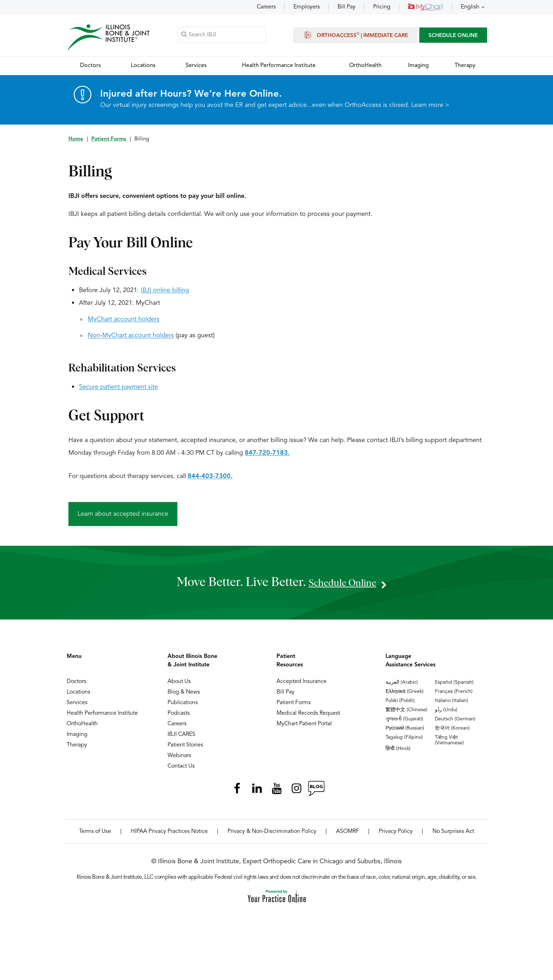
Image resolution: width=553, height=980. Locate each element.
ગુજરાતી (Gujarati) (404, 722)
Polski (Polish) (400, 703)
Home (76, 142)
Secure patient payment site (119, 390)
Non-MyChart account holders (131, 338)
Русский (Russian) (405, 731)
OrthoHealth (82, 727)
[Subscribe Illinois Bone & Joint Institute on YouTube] (276, 791)
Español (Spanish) (454, 685)
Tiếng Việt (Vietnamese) (449, 743)
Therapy (77, 748)
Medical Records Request (308, 716)
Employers (307, 7)
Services (77, 706)
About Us (179, 684)
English (470, 7)
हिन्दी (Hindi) (398, 751)
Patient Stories (185, 748)
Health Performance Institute (102, 716)
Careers (266, 7)
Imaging (77, 737)
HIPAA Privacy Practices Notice (169, 834)
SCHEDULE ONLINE (453, 37)
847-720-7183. (267, 456)
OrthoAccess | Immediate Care (355, 36)
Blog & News (184, 695)
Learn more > (430, 108)
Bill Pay (347, 7)
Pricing (382, 7)
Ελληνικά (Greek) (404, 694)
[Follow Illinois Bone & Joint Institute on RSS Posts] (316, 791)
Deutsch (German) (455, 722)
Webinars (179, 758)
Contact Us (181, 769)
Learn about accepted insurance (123, 517)
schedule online (342, 585)
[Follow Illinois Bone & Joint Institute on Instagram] (296, 791)
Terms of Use (95, 834)
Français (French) (454, 694)
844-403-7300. (210, 479)
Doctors (76, 684)
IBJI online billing (165, 293)
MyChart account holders (124, 322)
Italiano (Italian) (451, 703)
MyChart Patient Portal (304, 727)
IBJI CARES (181, 737)
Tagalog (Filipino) (404, 740)
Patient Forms (109, 142)
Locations (78, 695)
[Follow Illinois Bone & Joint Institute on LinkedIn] (257, 791)
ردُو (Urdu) (446, 713)
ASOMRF (348, 834)
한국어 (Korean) (452, 731)
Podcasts (179, 716)
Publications (183, 706)
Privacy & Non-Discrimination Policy (272, 834)
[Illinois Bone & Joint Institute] (110, 39)
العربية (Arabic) (402, 685)
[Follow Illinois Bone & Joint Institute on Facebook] (237, 791)
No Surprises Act (453, 834)
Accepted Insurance (302, 684)
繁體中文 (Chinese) (406, 713)
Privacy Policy (396, 834)
